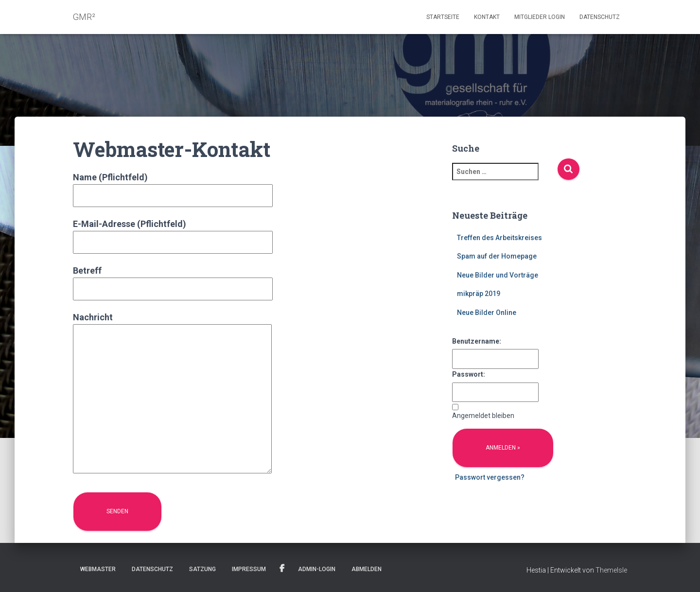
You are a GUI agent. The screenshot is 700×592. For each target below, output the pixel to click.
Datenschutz (600, 17)
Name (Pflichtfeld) (173, 186)
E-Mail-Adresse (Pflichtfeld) (173, 233)
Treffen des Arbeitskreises (499, 238)
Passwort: (469, 374)
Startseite (443, 17)
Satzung (202, 569)
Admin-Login (317, 569)
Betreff (173, 280)
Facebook (282, 569)
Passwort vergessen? (490, 477)
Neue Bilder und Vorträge (498, 275)
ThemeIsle (611, 570)
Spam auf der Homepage (497, 256)
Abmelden (367, 569)
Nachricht (172, 394)
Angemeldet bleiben (483, 416)
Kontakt (487, 17)
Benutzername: (477, 341)
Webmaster (98, 569)
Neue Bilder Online (487, 313)
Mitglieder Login (540, 17)
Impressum (249, 569)
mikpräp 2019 (479, 294)
